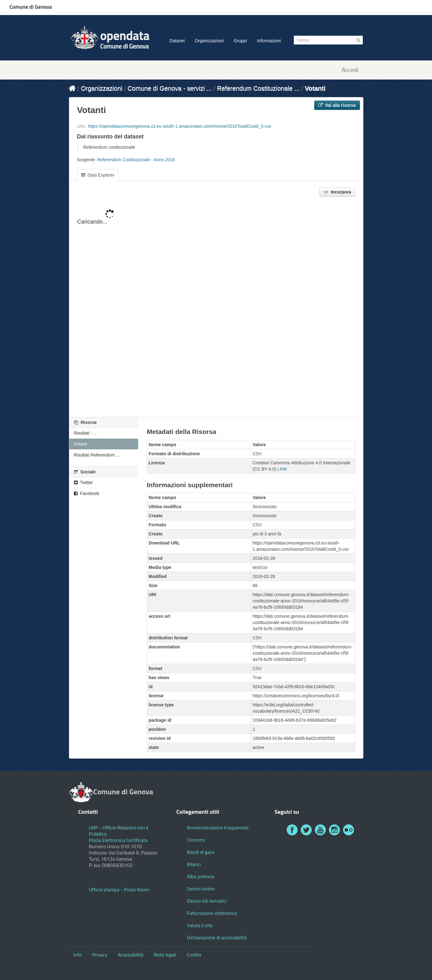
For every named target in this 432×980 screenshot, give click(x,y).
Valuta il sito (200, 925)
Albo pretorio (201, 876)
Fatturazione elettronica (212, 913)
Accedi (350, 70)
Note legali (165, 955)
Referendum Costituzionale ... (258, 88)
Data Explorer (98, 175)
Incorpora (337, 192)
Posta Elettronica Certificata (118, 840)
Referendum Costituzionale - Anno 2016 (136, 160)
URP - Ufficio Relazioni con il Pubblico (119, 831)
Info (78, 955)
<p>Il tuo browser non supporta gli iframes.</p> (216, 307)
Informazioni (269, 41)
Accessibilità (131, 955)
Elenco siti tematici (207, 901)
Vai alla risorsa (337, 105)
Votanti (315, 88)
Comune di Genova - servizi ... (170, 88)
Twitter (83, 482)
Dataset (177, 41)
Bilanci (194, 864)
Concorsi (196, 840)
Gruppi (240, 41)
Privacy (100, 955)
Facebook (87, 493)
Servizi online (201, 889)
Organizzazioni (209, 41)
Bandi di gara (201, 852)
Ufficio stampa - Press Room (119, 890)
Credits (194, 955)
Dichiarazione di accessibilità (217, 937)
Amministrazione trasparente (218, 828)
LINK (282, 469)
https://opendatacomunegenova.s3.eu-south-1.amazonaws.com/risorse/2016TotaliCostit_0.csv (180, 126)
